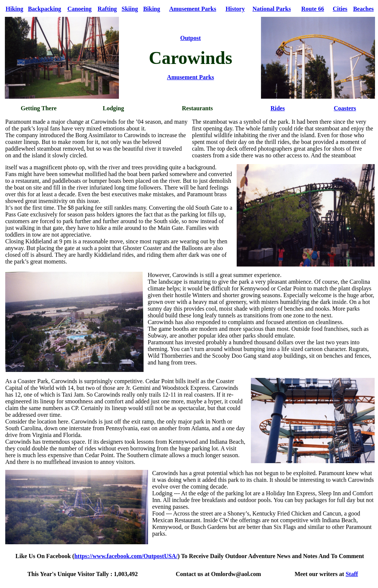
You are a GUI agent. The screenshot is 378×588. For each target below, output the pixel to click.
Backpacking (45, 9)
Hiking (14, 9)
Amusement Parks (193, 9)
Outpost (190, 38)
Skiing (130, 9)
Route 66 (313, 9)
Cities (340, 9)
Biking (152, 9)
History (235, 9)
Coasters (345, 108)
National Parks (272, 9)
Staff (352, 574)
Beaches (363, 9)
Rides (277, 108)
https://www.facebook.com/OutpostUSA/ (126, 556)
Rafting (107, 9)
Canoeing (79, 9)
